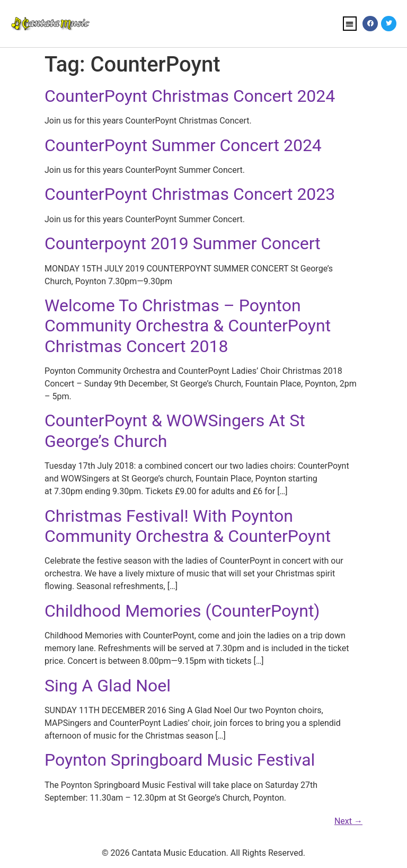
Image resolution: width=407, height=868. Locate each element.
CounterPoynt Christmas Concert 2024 (190, 96)
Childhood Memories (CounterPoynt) (182, 611)
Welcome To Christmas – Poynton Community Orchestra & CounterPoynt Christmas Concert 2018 (188, 326)
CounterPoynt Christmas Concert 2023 (190, 194)
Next (348, 821)
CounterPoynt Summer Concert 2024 (183, 145)
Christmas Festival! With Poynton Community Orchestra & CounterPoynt (188, 526)
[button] (350, 24)
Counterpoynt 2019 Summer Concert (183, 243)
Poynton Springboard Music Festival (180, 760)
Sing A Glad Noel (108, 686)
